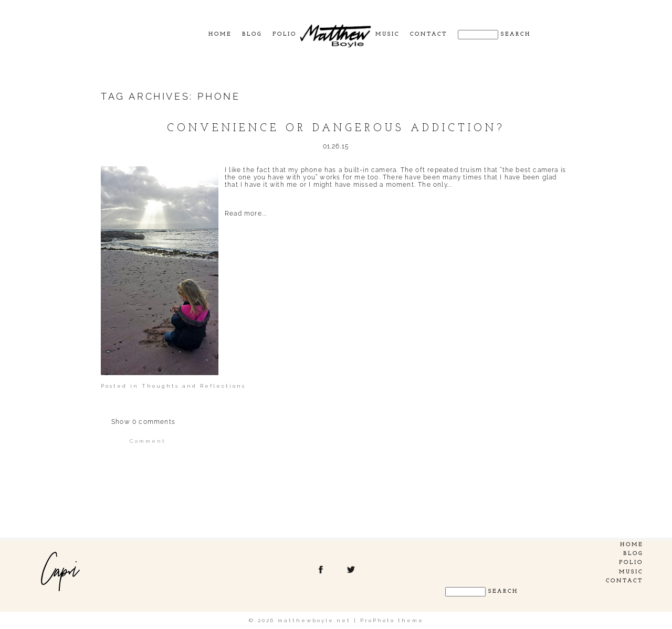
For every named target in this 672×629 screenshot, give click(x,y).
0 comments (143, 422)
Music (387, 34)
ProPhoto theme (392, 620)
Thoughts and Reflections (194, 386)
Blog (252, 34)
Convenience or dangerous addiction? (336, 129)
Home (220, 34)
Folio (285, 34)
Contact (429, 34)
